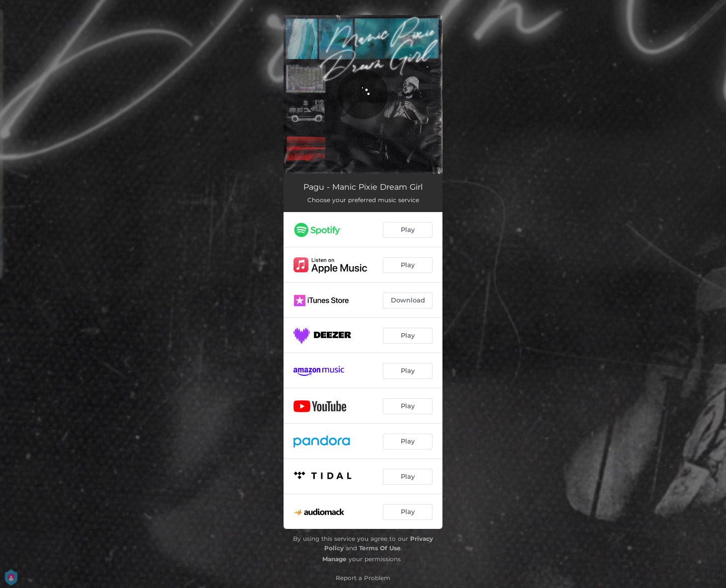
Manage (334, 559)
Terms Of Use (380, 548)
